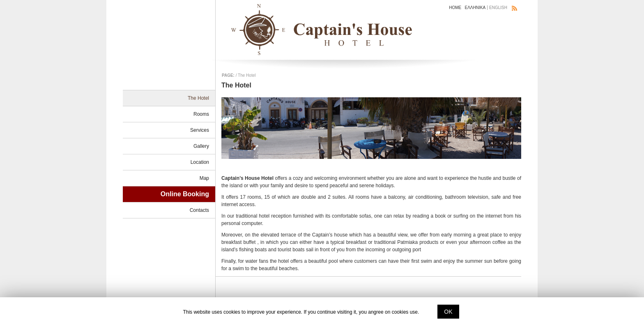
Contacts (199, 210)
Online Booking (185, 194)
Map (204, 178)
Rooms (201, 114)
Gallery (201, 146)
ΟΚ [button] (448, 312)
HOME (455, 8)
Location (200, 162)
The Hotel (198, 98)
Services (200, 130)
